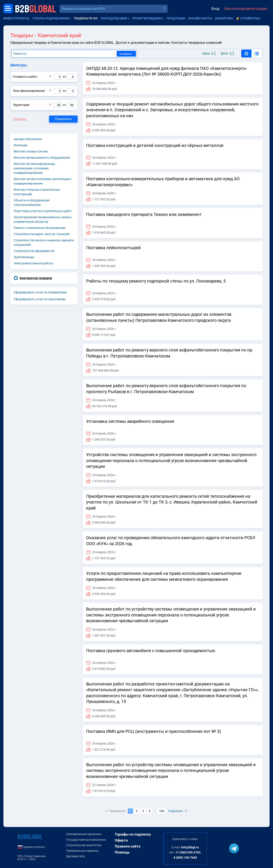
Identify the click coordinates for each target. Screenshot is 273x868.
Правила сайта (128, 846)
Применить (63, 119)
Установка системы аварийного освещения (130, 421)
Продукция (176, 18)
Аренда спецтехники (28, 139)
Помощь (122, 852)
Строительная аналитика (84, 845)
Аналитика (224, 18)
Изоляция (21, 145)
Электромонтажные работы (33, 263)
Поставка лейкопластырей (113, 248)
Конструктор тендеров (36, 278)
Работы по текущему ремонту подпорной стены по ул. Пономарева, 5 (156, 281)
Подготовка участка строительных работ (43, 211)
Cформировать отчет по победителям (40, 292)
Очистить (20, 119)
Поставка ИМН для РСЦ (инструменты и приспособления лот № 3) (154, 731)
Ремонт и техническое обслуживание (40, 228)
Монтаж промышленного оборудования (42, 158)
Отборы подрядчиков (50, 18)
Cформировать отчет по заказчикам (39, 299)
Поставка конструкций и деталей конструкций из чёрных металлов (155, 145)
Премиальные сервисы (82, 851)
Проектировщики (147, 18)
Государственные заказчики (86, 840)
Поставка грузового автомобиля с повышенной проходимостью (151, 651)
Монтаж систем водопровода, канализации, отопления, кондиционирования (35, 168)
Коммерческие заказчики (84, 834)
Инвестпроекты (16, 18)
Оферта (121, 840)
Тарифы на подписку (133, 834)
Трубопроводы (24, 257)
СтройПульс (250, 18)
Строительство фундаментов (34, 251)
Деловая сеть (76, 856)
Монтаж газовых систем (31, 151)
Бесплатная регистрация (246, 9)
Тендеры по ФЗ (86, 18)
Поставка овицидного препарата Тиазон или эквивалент (144, 214)
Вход (215, 9)
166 (162, 811)
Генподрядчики (114, 18)
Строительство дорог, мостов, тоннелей (41, 234)
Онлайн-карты (200, 18)
